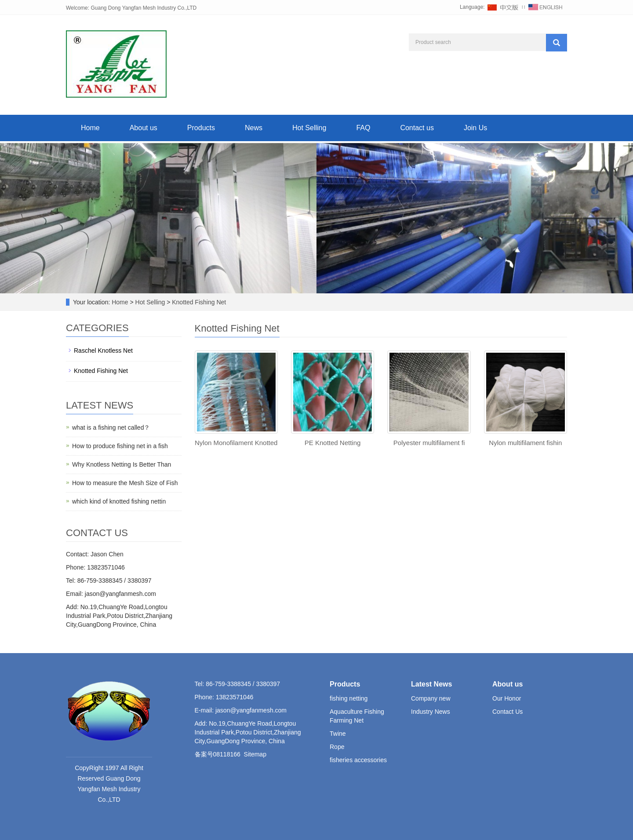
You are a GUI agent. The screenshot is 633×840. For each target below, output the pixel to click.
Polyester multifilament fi (429, 443)
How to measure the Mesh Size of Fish (125, 483)
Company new (431, 698)
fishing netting (349, 698)
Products (201, 128)
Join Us (475, 128)
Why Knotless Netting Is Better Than (122, 464)
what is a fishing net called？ (111, 427)
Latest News (431, 684)
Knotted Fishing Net (198, 302)
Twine (338, 734)
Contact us (417, 128)
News (254, 128)
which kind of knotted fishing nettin (119, 501)
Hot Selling (309, 128)
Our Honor (507, 698)
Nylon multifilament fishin (525, 443)
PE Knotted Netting (333, 443)
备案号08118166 (218, 754)
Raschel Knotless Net (103, 351)
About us (144, 128)
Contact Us (507, 712)
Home (90, 128)
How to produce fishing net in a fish (120, 446)
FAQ (363, 128)
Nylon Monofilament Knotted (236, 443)
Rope (337, 747)
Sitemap (255, 754)
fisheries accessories (358, 760)
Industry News (431, 712)
